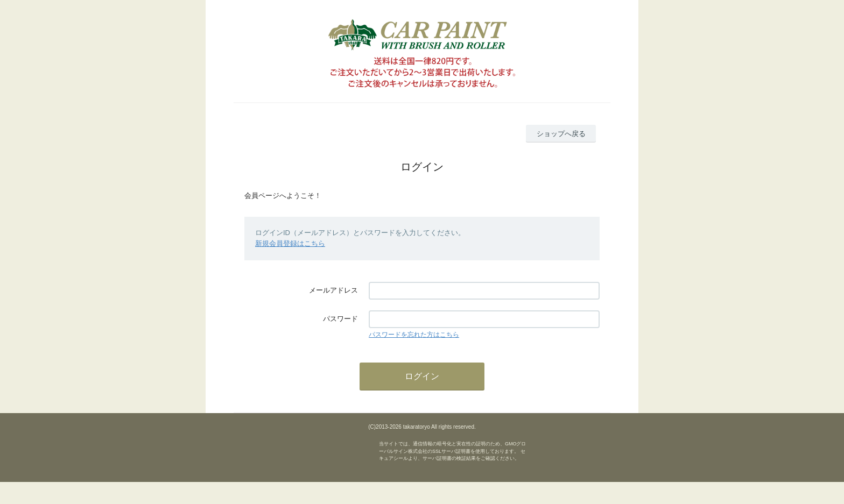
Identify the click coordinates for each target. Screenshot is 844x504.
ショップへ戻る (561, 134)
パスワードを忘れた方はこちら (414, 335)
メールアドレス (333, 290)
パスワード (340, 319)
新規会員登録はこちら (290, 243)
